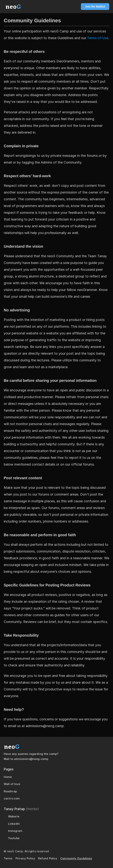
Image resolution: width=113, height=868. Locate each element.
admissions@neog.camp (31, 759)
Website (14, 816)
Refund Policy (48, 858)
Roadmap (10, 791)
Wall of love (12, 784)
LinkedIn (14, 824)
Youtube (14, 838)
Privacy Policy (25, 858)
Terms (8, 858)
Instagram (15, 831)
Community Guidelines (76, 858)
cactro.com (12, 798)
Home (8, 777)
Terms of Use (98, 38)
